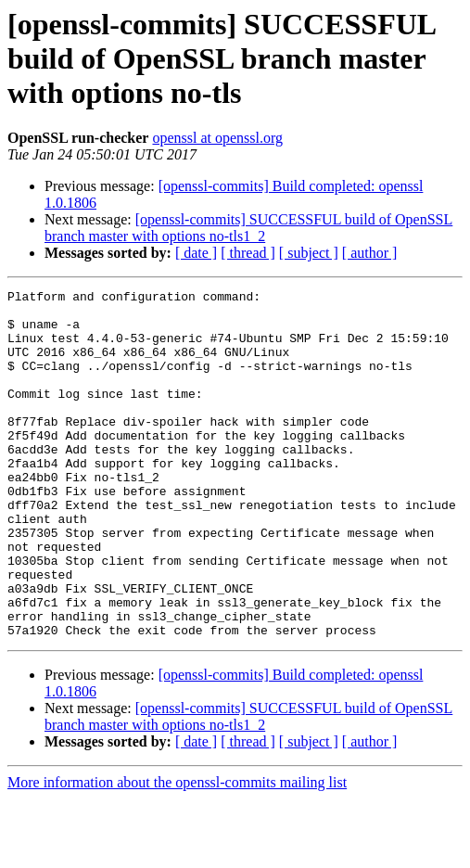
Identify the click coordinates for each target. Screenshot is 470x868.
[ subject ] (309, 253)
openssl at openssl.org (217, 138)
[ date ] (196, 253)
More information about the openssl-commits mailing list (177, 852)
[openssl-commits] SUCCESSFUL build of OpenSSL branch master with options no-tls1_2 (248, 228)
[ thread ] (248, 253)
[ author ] (370, 253)
